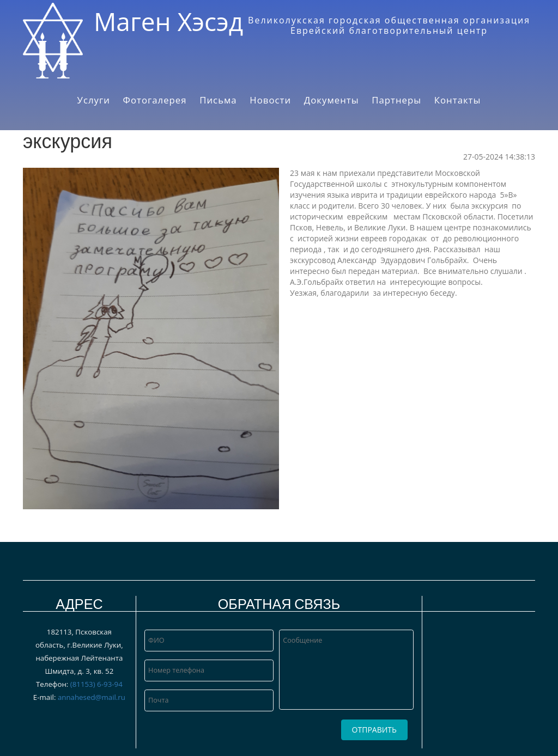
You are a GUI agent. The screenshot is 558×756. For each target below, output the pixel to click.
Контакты (458, 100)
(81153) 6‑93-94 (96, 684)
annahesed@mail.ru (92, 697)
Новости (270, 100)
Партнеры (396, 100)
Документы (332, 100)
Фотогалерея (155, 100)
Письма (218, 100)
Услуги (94, 100)
